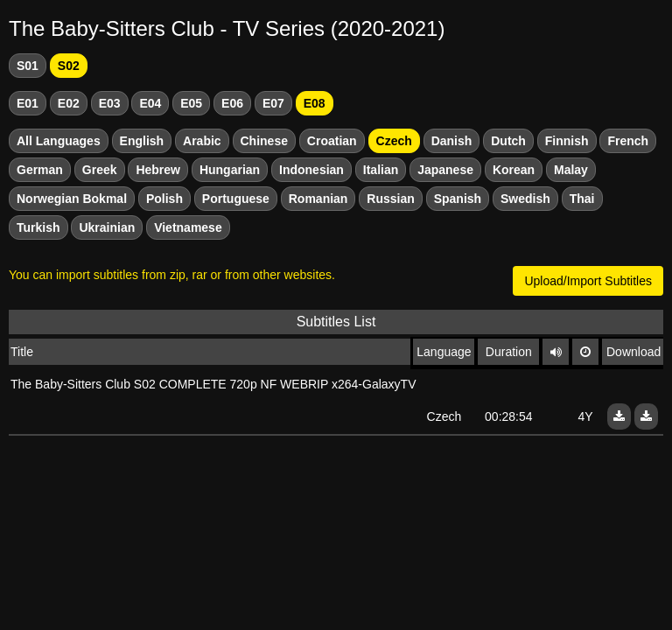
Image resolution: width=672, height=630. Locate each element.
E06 (232, 103)
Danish (452, 141)
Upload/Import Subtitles (588, 281)
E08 (315, 103)
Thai (582, 199)
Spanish (458, 199)
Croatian (332, 141)
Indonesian (311, 170)
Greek (100, 170)
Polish (164, 199)
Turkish (38, 227)
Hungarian (230, 170)
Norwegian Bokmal (72, 199)
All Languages (59, 141)
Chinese (264, 141)
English (142, 141)
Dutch (508, 141)
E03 (110, 103)
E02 (69, 103)
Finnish (567, 141)
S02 (69, 66)
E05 (191, 103)
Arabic (202, 141)
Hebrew (158, 170)
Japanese (445, 170)
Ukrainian (107, 227)
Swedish (525, 199)
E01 (28, 103)
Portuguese (236, 199)
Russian (390, 199)
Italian (381, 170)
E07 (273, 103)
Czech (394, 141)
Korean (514, 170)
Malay (571, 170)
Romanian (318, 199)
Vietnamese (188, 227)
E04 (150, 103)
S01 (28, 66)
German (40, 170)
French (628, 141)
